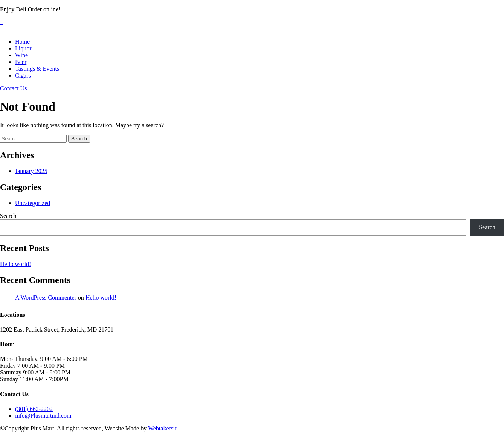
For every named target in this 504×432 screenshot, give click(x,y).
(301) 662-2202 (34, 409)
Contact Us (14, 88)
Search (8, 216)
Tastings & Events (37, 69)
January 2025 (31, 171)
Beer (21, 62)
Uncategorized (33, 203)
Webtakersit (162, 428)
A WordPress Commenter (46, 297)
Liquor (23, 48)
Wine (21, 55)
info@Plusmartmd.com (43, 416)
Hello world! (15, 264)
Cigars (23, 75)
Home (22, 42)
